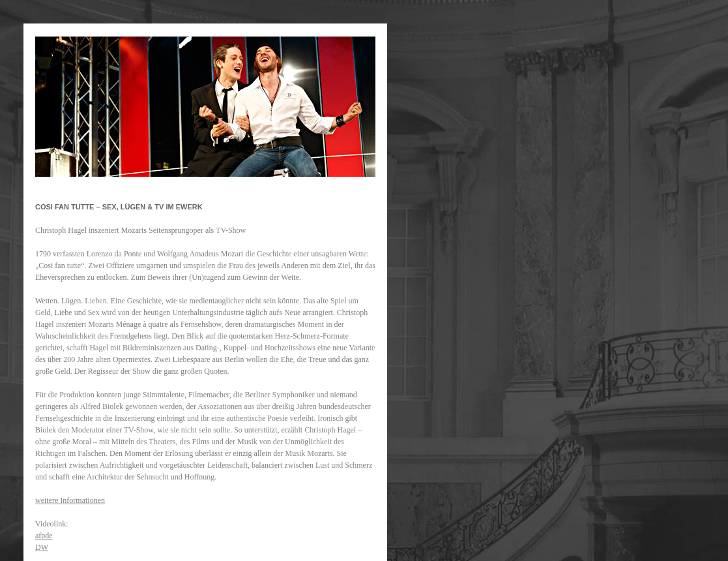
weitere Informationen (70, 500)
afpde (44, 536)
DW (42, 547)
